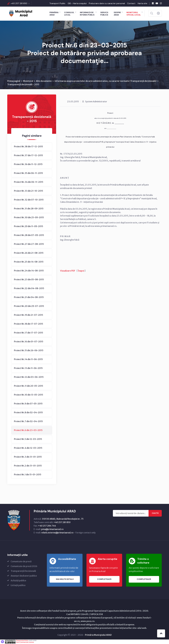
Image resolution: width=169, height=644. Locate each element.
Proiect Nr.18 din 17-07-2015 (29, 324)
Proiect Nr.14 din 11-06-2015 (28, 360)
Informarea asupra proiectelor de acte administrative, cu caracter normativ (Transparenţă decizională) (105, 81)
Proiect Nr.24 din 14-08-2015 (29, 271)
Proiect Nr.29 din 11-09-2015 (29, 227)
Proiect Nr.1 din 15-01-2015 (28, 475)
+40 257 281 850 (19, 3)
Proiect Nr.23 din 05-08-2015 (29, 280)
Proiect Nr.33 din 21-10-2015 (29, 191)
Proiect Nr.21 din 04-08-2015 (29, 298)
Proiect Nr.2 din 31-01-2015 (28, 466)
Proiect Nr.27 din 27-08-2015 (29, 244)
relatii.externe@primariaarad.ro (57, 533)
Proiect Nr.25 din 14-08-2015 (29, 262)
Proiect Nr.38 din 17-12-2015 (28, 147)
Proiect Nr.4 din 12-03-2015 (28, 448)
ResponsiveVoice (22, 641)
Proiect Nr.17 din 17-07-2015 (29, 333)
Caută (155, 514)
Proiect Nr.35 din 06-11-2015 (28, 173)
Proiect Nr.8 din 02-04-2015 (28, 413)
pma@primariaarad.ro (52, 530)
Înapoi (81, 271)
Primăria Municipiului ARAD (98, 635)
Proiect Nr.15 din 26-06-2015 (29, 351)
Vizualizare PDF (68, 271)
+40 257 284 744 (47, 526)
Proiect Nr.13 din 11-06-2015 (28, 369)
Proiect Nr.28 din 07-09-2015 (29, 236)
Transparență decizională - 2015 (23, 85)
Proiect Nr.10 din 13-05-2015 (29, 395)
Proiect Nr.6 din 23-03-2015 (28, 431)
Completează (104, 580)
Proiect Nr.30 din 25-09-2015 (29, 218)
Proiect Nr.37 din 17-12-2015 (28, 156)
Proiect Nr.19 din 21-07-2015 (29, 315)
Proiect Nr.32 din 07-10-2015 (29, 200)
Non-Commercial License (25, 643)
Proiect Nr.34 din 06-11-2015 (29, 182)
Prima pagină (14, 81)
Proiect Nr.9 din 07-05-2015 (28, 404)
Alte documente (44, 81)
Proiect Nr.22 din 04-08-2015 (29, 289)
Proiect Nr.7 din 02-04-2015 (28, 422)
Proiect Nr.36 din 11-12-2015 (28, 165)
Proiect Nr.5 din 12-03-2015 (28, 439)
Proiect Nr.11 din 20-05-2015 (29, 386)
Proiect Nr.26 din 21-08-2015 (29, 253)
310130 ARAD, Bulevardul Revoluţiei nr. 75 (63, 519)
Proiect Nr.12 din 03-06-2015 (29, 377)
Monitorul (28, 81)
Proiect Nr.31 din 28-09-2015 (29, 209)
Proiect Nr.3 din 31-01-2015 (28, 457)
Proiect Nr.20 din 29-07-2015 (29, 306)
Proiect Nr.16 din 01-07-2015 (29, 342)
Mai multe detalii (65, 580)
